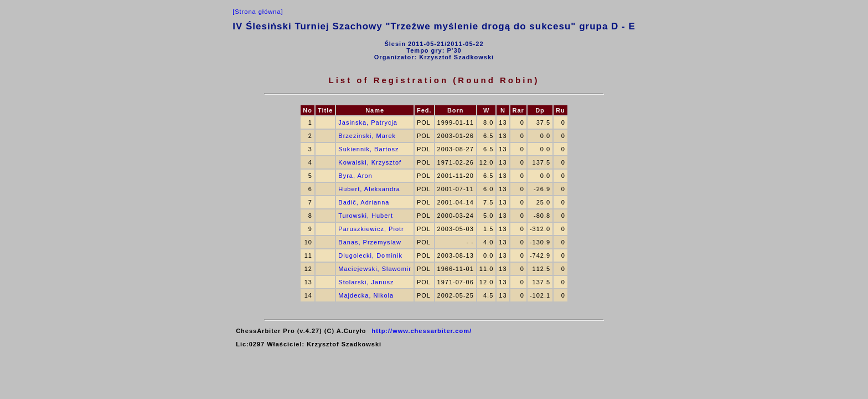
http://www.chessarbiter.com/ (422, 331)
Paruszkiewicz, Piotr (371, 229)
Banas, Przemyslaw (370, 242)
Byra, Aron (355, 176)
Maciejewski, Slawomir (375, 269)
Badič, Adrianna (364, 202)
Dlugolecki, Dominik (370, 255)
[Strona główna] (258, 12)
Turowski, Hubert (366, 216)
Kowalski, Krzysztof (370, 162)
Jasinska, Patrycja (368, 122)
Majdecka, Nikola (366, 295)
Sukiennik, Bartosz (368, 149)
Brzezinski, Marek (367, 136)
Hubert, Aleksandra (369, 189)
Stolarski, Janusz (366, 282)
